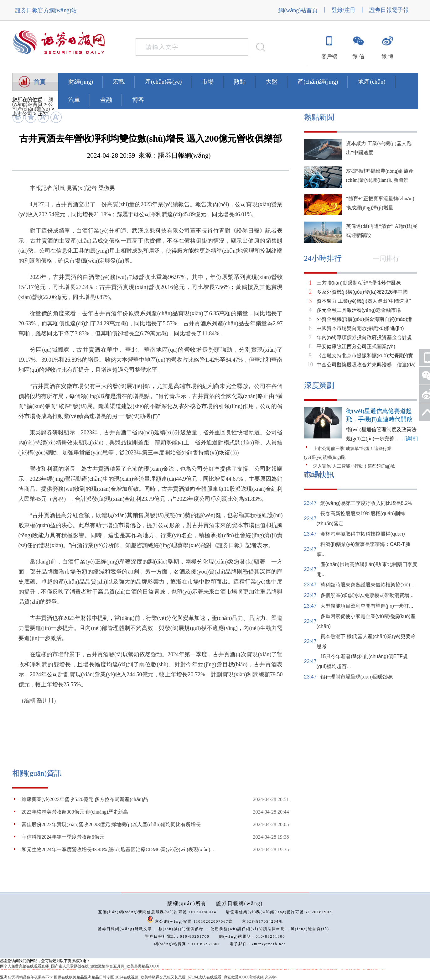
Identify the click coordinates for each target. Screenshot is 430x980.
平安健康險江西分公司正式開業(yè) (356, 346)
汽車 (74, 100)
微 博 (387, 57)
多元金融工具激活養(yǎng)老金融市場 (359, 310)
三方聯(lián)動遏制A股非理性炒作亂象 (359, 283)
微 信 (358, 57)
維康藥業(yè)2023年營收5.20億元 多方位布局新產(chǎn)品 (85, 799)
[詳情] (411, 439)
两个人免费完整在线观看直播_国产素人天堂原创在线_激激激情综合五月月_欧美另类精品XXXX (80, 966)
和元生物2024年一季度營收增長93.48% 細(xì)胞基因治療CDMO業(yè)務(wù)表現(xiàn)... (118, 849)
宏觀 (119, 82)
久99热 (271, 977)
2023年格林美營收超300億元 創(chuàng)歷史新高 (75, 812)
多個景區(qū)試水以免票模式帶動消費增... (367, 595)
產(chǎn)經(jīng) (318, 82)
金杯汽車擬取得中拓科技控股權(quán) (363, 534)
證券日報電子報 (389, 10)
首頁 (39, 82)
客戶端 (329, 57)
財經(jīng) (81, 82)
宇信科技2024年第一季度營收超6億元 (63, 837)
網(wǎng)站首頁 (298, 10)
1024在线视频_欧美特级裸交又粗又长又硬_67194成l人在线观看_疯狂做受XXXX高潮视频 (189, 977)
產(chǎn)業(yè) (163, 82)
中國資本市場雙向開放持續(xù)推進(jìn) (360, 328)
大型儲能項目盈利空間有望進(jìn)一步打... (367, 606)
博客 (138, 100)
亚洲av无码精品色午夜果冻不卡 (26, 977)
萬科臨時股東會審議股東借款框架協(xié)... (367, 585)
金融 (106, 100)
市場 (208, 82)
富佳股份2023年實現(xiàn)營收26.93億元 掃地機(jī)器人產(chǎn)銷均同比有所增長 (111, 824)
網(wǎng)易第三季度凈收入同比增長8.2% (366, 503)
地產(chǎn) (372, 82)
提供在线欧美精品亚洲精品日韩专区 (84, 977)
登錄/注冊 (343, 10)
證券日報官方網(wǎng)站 (46, 10)
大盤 (272, 82)
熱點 (240, 82)
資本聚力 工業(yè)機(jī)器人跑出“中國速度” (364, 301)
